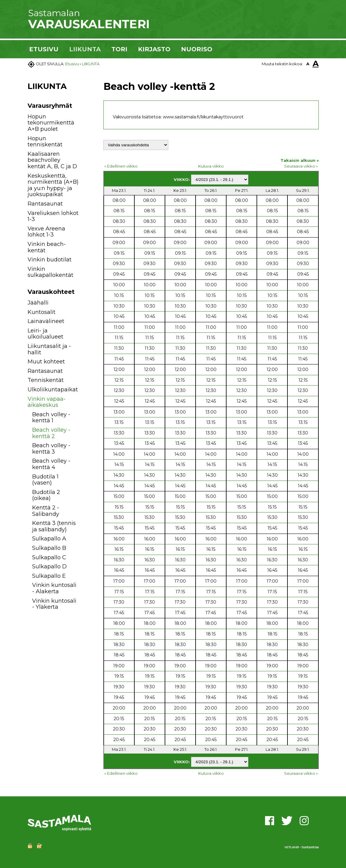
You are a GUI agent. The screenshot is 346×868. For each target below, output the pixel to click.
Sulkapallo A (49, 539)
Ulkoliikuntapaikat (53, 390)
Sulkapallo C (49, 557)
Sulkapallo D (49, 567)
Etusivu (72, 64)
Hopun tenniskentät (45, 142)
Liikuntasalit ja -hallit (49, 349)
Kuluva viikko (211, 166)
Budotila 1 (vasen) (45, 480)
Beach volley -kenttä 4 (51, 464)
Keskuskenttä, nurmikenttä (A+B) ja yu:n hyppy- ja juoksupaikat (53, 185)
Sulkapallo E (49, 576)
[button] (86, 304)
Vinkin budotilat (50, 260)
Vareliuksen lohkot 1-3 (53, 216)
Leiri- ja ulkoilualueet (45, 334)
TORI (119, 49)
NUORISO (197, 49)
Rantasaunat (45, 204)
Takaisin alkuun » (300, 160)
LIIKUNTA (85, 49)
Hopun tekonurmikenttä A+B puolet (51, 123)
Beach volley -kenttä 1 (51, 418)
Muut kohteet (46, 362)
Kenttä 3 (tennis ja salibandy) (54, 526)
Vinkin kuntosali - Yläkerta (54, 604)
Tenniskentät (46, 380)
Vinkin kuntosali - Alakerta (54, 588)
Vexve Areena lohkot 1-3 (46, 232)
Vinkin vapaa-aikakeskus (47, 402)
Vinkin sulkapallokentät (50, 272)
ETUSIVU (44, 49)
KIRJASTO (154, 49)
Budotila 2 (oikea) (46, 495)
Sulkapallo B (49, 548)
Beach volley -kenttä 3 (51, 449)
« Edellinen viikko (121, 166)
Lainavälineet (46, 321)
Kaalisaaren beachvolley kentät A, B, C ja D (52, 160)
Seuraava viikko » (301, 166)
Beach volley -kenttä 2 (51, 433)
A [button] (308, 64)
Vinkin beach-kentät (47, 247)
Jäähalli (38, 303)
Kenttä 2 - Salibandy (46, 511)
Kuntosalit (42, 312)
